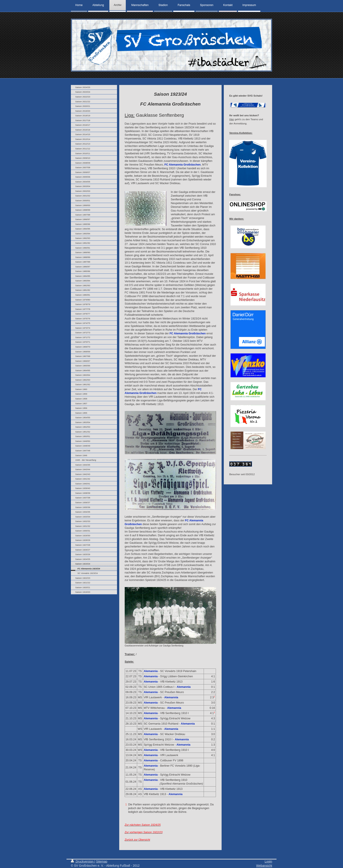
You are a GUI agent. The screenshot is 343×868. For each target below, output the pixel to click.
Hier (232, 119)
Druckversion (83, 861)
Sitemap (102, 861)
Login (268, 861)
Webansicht (264, 866)
